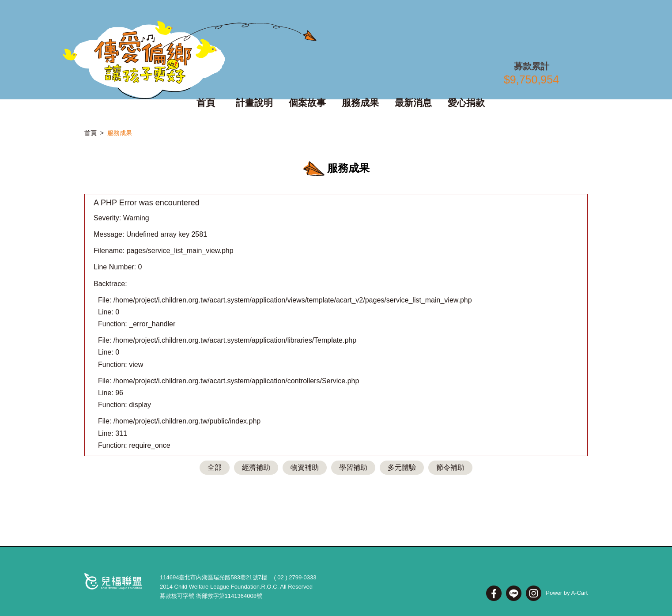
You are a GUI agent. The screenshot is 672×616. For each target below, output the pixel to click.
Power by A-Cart (567, 593)
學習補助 (353, 467)
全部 (215, 467)
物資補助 (305, 467)
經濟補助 (256, 467)
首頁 (91, 133)
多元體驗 (402, 467)
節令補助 (450, 467)
